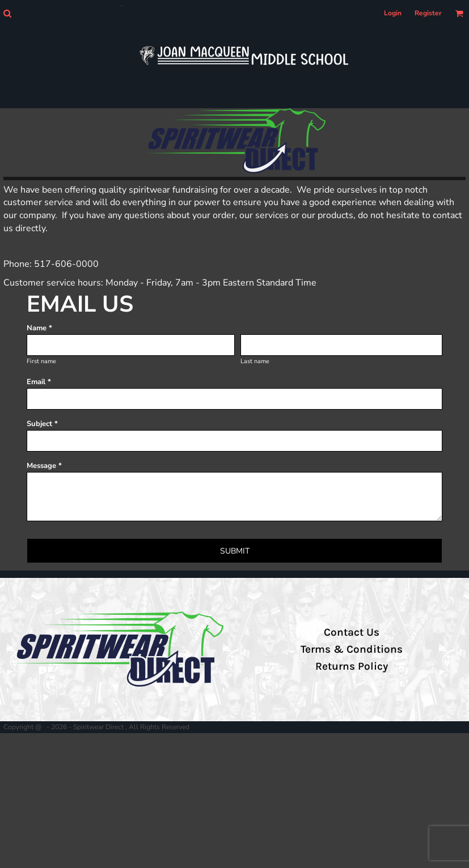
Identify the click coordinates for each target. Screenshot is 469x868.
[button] (7, 13)
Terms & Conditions (352, 649)
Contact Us (352, 632)
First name (41, 361)
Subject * (42, 424)
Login (393, 13)
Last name (255, 361)
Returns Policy (352, 666)
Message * (44, 466)
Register (428, 13)
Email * (39, 382)
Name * (39, 328)
